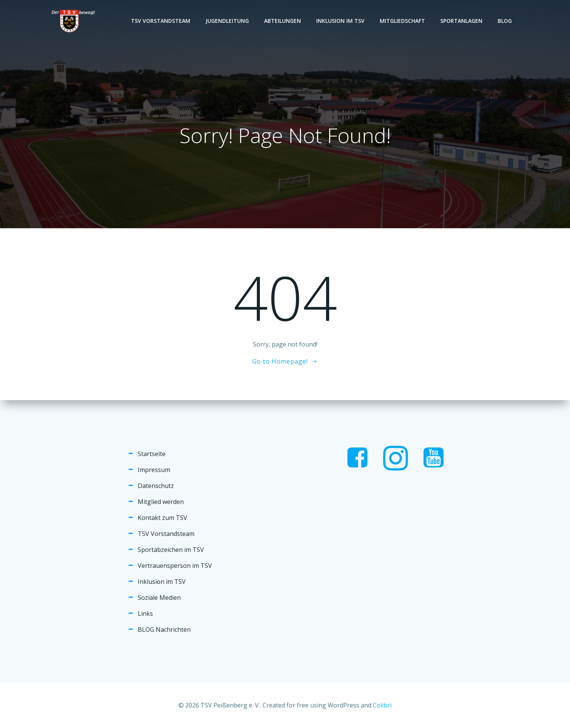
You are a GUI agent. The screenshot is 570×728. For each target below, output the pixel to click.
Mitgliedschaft (402, 21)
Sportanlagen (461, 21)
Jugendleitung (227, 21)
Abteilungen (283, 21)
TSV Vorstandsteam (161, 21)
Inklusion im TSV (340, 21)
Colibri (382, 705)
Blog (505, 21)
